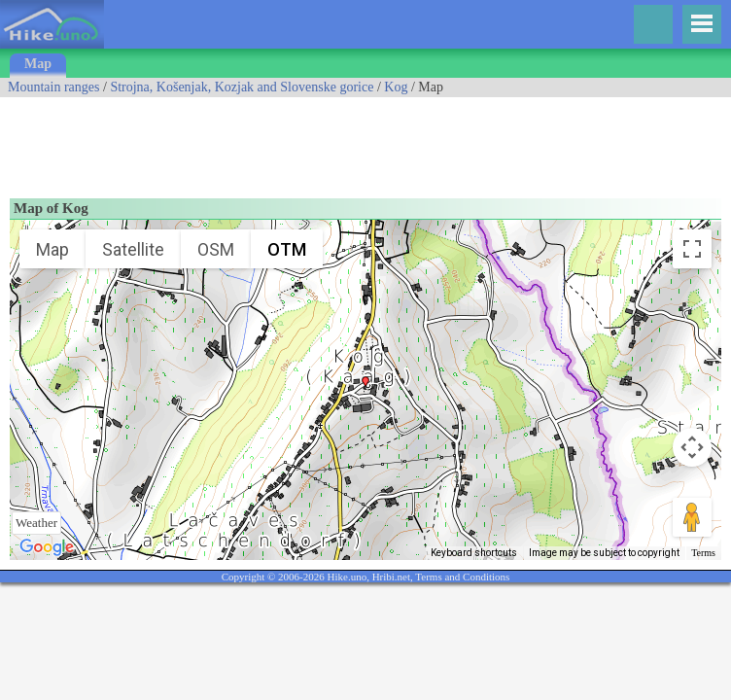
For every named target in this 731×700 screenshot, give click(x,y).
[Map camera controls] (692, 447)
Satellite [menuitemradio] (133, 249)
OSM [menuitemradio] (216, 249)
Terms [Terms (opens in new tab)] (703, 553)
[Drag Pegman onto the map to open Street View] (692, 517)
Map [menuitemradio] (52, 249)
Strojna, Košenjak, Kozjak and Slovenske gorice (242, 87)
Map (38, 64)
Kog (396, 87)
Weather (36, 523)
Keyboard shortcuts (474, 553)
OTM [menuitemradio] (287, 249)
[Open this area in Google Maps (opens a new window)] (47, 547)
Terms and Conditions (462, 577)
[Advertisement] (354, 141)
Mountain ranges (53, 87)
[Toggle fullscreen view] (692, 249)
